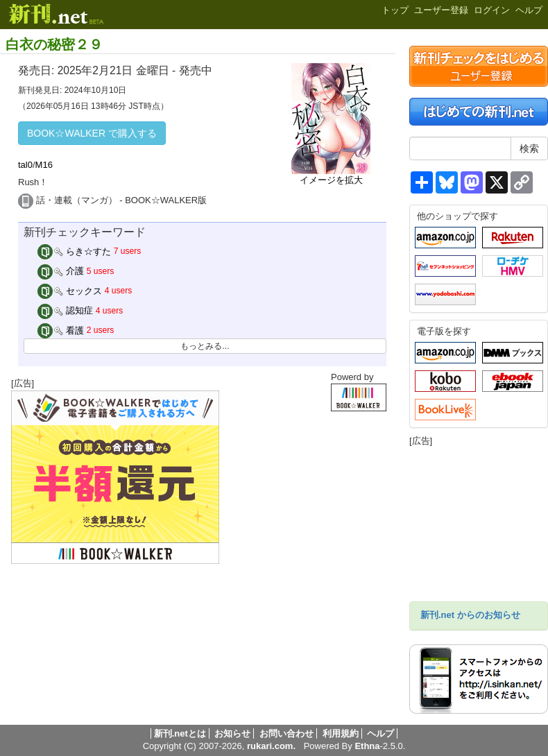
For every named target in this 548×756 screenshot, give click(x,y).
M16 (44, 165)
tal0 (25, 165)
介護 (61, 271)
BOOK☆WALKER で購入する (92, 133)
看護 (61, 330)
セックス (70, 291)
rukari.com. (271, 746)
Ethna (367, 746)
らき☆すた (75, 251)
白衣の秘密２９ (54, 44)
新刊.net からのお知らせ (470, 615)
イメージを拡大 (331, 180)
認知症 (66, 310)
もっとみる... (205, 346)
